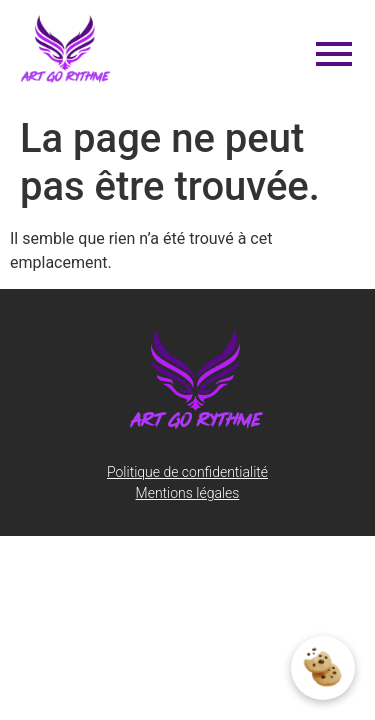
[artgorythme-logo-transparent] (66, 50)
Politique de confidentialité (187, 472)
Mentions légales (188, 493)
